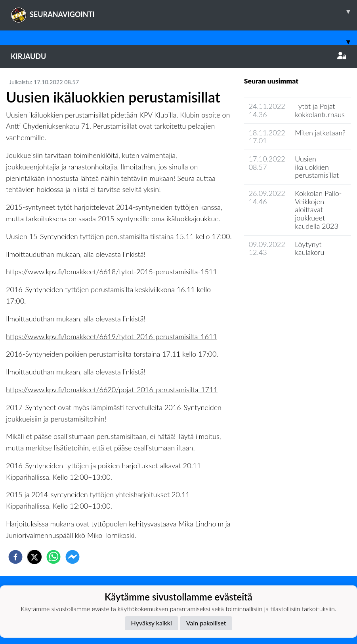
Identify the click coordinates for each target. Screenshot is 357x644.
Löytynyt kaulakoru (309, 248)
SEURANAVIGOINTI (184, 11)
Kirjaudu (178, 56)
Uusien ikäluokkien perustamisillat (317, 167)
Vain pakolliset (206, 623)
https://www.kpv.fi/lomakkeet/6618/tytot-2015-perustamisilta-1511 (112, 272)
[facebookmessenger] (73, 557)
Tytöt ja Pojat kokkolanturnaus (320, 110)
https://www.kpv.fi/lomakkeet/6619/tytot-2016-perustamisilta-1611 (112, 336)
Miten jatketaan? (320, 133)
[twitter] (34, 557)
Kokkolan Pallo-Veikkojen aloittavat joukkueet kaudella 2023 (318, 210)
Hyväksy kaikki (152, 623)
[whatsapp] (53, 557)
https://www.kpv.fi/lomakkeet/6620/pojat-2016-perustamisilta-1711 (112, 389)
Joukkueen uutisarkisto (284, 275)
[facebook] (15, 557)
